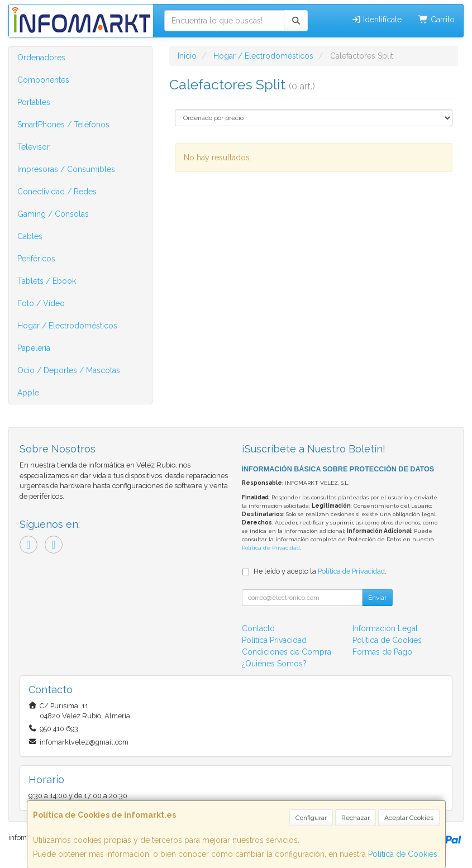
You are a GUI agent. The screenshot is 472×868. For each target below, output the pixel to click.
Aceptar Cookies (409, 818)
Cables (30, 236)
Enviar (377, 598)
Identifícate (377, 20)
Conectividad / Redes (57, 192)
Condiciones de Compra (287, 652)
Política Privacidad (274, 640)
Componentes (43, 80)
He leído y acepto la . (320, 571)
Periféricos (36, 259)
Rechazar (356, 818)
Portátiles (34, 102)
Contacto (258, 628)
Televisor (34, 147)
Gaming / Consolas (53, 214)
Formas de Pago (382, 652)
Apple (28, 393)
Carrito (437, 20)
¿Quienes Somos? (274, 664)
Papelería (34, 348)
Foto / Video (41, 303)
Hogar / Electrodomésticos (67, 326)
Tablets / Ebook (47, 281)
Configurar (311, 818)
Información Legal (385, 628)
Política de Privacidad (271, 548)
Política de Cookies (403, 854)
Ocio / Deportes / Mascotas (69, 370)
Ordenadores (41, 58)
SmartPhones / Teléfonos (63, 125)
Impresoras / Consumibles (66, 169)
